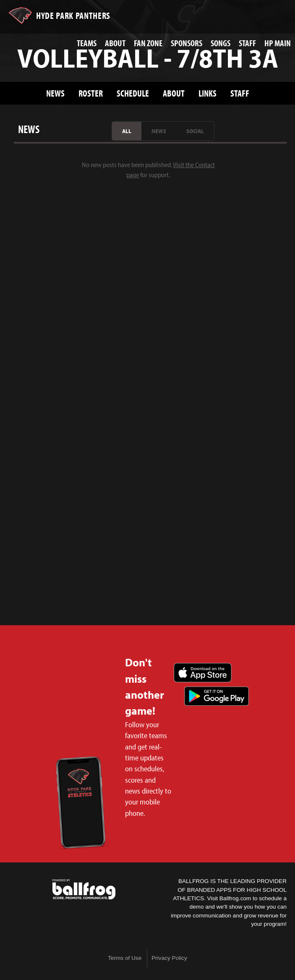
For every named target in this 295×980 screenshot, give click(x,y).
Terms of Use (125, 958)
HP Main (278, 43)
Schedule (133, 93)
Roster (91, 93)
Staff (247, 43)
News (55, 93)
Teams (87, 43)
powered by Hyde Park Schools (84, 889)
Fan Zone (148, 43)
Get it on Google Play (217, 696)
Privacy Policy (169, 958)
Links (208, 93)
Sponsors (187, 43)
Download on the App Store (203, 673)
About (115, 43)
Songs (221, 43)
